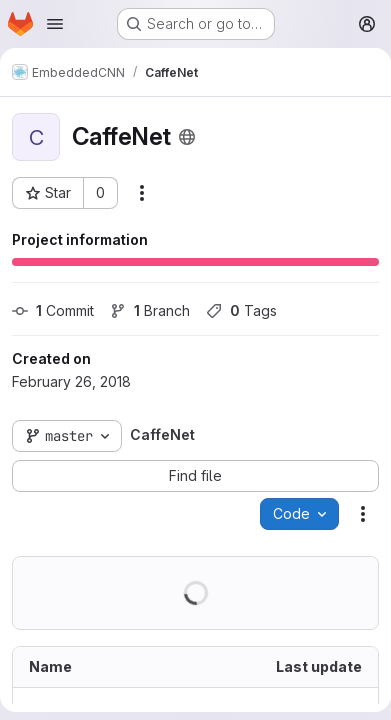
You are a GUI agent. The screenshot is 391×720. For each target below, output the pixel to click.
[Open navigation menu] (55, 24)
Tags (241, 310)
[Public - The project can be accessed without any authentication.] (187, 137)
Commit (53, 310)
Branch (150, 310)
